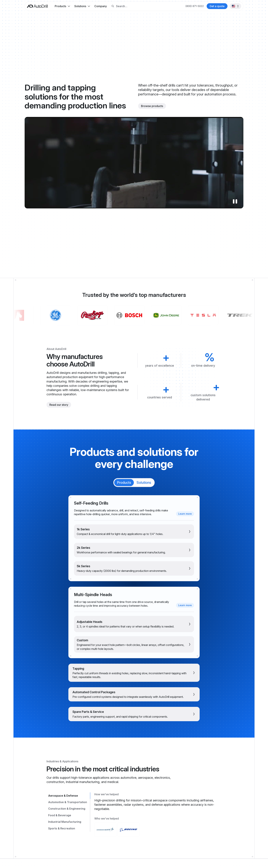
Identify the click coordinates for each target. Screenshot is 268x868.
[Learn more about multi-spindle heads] (185, 605)
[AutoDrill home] (37, 6)
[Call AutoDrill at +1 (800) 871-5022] (195, 6)
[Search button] (113, 6)
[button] (62, 6)
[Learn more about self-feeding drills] (185, 514)
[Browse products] (152, 106)
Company (101, 6)
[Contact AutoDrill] (217, 6)
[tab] (124, 483)
